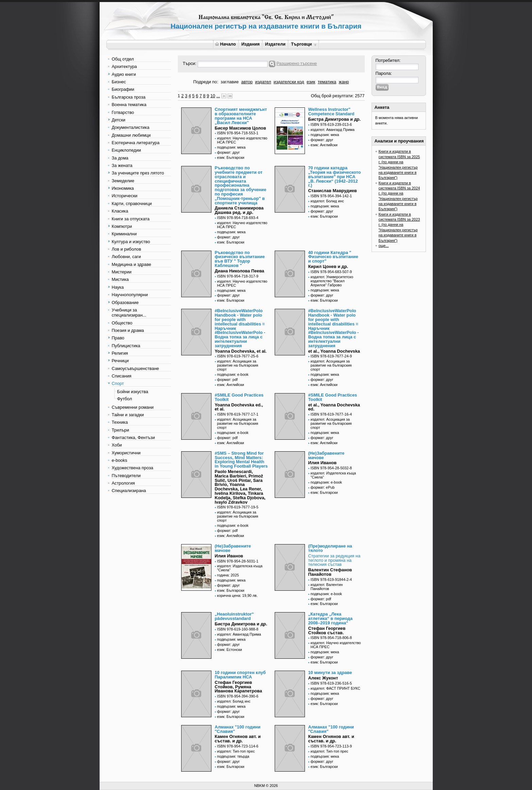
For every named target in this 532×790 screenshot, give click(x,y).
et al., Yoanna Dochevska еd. (334, 407)
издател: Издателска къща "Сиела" (333, 475)
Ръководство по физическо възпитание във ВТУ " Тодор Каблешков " (240, 259)
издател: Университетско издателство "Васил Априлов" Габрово (332, 281)
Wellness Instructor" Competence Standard (331, 112)
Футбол (125, 399)
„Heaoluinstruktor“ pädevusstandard (234, 616)
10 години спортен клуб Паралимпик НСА (240, 675)
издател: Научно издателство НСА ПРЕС (242, 140)
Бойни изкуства (133, 392)
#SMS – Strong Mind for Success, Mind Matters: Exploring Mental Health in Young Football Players (241, 460)
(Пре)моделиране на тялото (330, 548)
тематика (327, 82)
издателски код (289, 82)
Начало (226, 44)
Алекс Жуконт (323, 678)
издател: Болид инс (327, 201)
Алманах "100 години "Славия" (238, 729)
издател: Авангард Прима (333, 130)
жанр (344, 82)
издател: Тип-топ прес (236, 751)
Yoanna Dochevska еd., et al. (239, 407)
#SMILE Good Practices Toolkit (239, 397)
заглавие (230, 82)
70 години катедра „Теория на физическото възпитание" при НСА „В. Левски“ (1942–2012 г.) (335, 177)
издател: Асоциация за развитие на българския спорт (238, 365)
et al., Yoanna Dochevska (334, 351)
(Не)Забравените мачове (327, 455)
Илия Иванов (323, 463)
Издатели (275, 44)
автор (247, 82)
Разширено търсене (297, 63)
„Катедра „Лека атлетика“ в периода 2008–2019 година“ (331, 618)
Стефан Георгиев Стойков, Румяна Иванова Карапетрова (238, 687)
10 (213, 96)
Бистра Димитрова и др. (334, 119)
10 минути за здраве (330, 673)
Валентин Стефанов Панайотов (330, 572)
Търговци (304, 44)
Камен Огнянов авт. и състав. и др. (238, 739)
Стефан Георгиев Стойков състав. (327, 631)
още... (384, 246)
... (218, 96)
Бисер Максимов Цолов (241, 128)
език (311, 82)
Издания (251, 44)
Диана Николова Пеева (240, 271)
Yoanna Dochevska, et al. (241, 351)
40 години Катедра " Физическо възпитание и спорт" (333, 257)
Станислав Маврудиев (333, 191)
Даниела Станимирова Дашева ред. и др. (239, 210)
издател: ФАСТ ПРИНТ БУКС (336, 688)
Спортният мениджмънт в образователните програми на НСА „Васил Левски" (241, 116)
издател (263, 82)
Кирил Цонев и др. (328, 266)
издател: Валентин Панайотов (327, 587)
